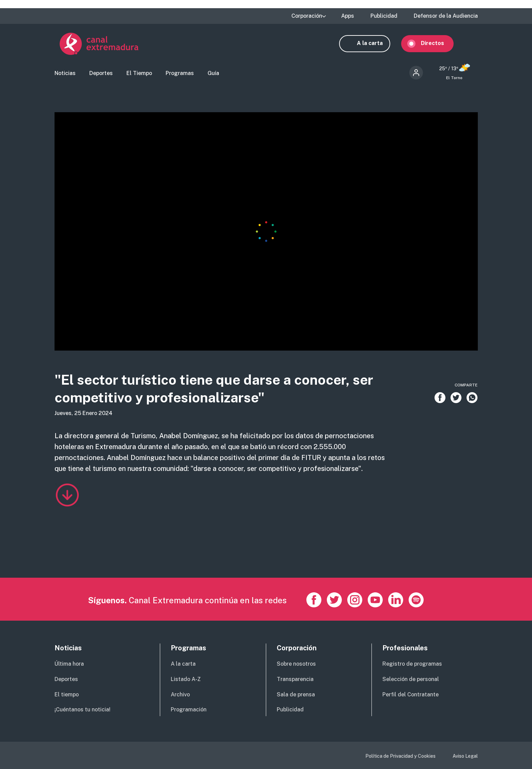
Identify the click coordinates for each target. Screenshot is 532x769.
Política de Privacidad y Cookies (400, 756)
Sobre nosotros (296, 664)
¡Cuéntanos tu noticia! (82, 709)
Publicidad (384, 16)
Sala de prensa (296, 694)
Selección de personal (411, 679)
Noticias (65, 73)
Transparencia (295, 679)
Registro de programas (412, 664)
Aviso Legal (465, 756)
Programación (189, 709)
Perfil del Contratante (411, 694)
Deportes (101, 73)
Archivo (180, 694)
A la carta (375, 43)
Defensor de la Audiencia (446, 16)
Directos (438, 43)
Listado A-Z (186, 679)
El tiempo (67, 694)
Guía (213, 73)
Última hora (69, 664)
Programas (180, 73)
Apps (348, 16)
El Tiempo (139, 73)
